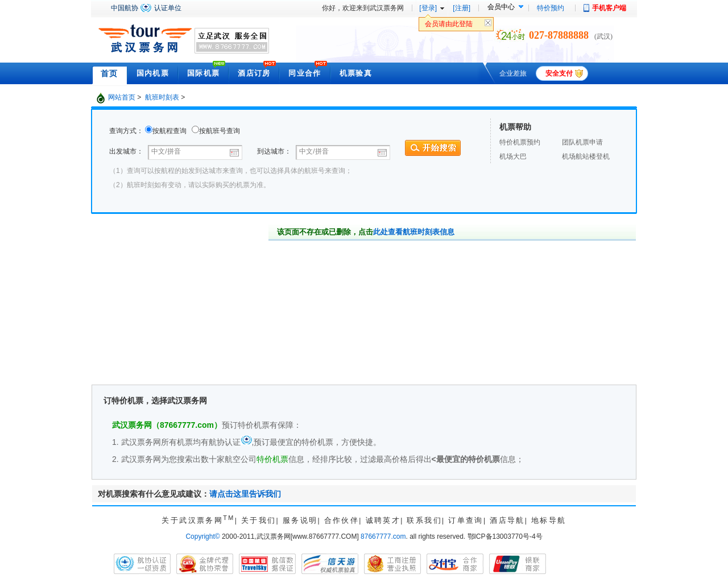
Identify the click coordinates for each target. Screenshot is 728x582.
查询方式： (126, 131)
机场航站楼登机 (586, 156)
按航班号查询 (220, 131)
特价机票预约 (520, 142)
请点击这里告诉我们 (245, 494)
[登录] (428, 8)
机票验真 (356, 73)
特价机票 (272, 459)
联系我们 (424, 520)
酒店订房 (254, 73)
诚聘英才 (383, 520)
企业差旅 (513, 73)
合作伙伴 (342, 520)
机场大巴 (513, 156)
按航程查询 (169, 131)
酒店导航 (507, 520)
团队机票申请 (582, 142)
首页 (109, 73)
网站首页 (122, 97)
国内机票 (153, 73)
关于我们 (259, 520)
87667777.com (383, 536)
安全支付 (559, 73)
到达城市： (274, 151)
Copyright (202, 536)
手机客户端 (609, 8)
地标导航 (549, 520)
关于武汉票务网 (198, 520)
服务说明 (300, 520)
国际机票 (203, 73)
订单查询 (466, 520)
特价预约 (551, 8)
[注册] (462, 8)
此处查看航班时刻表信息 (414, 232)
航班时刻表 (162, 97)
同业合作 (305, 73)
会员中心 (501, 7)
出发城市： (127, 151)
